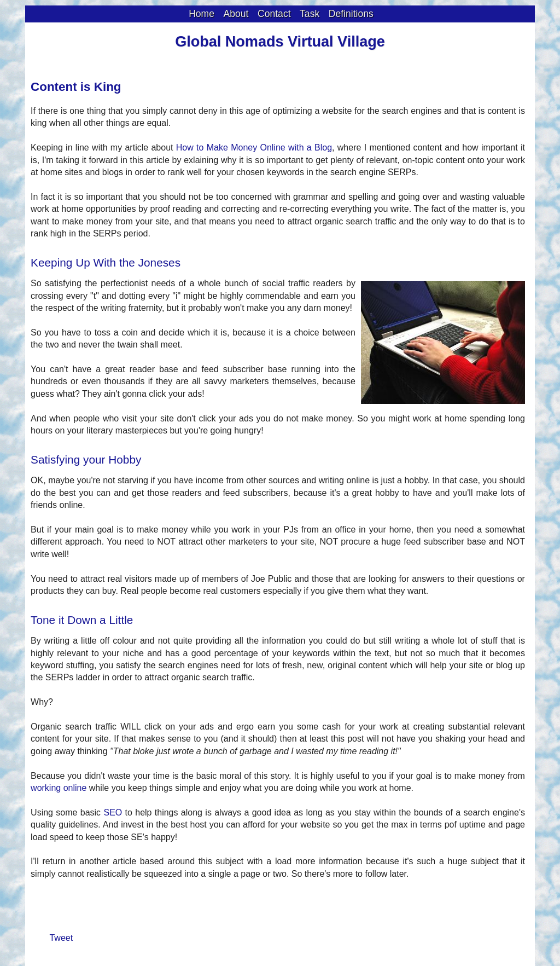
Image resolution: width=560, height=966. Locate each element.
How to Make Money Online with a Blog (254, 147)
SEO (113, 812)
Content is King (76, 87)
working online (59, 788)
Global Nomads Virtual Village (280, 42)
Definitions (351, 14)
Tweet (61, 938)
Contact (274, 14)
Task (310, 14)
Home (202, 14)
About (236, 14)
